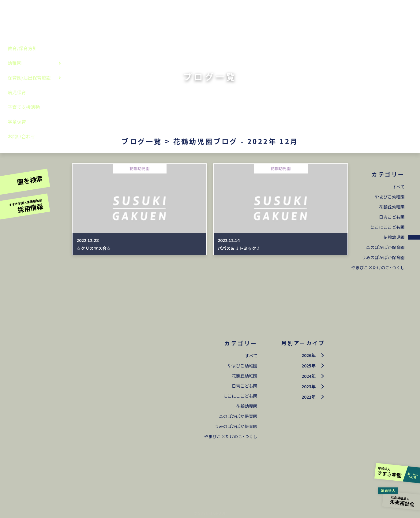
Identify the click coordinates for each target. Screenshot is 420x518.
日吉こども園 (392, 217)
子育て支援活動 (24, 107)
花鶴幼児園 (394, 237)
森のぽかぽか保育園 (385, 247)
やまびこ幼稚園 (390, 197)
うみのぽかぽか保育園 (383, 257)
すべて (399, 187)
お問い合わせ (21, 136)
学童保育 (17, 122)
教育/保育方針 (22, 48)
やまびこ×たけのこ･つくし (378, 267)
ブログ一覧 (142, 141)
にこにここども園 (388, 227)
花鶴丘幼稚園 (392, 207)
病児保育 (17, 92)
